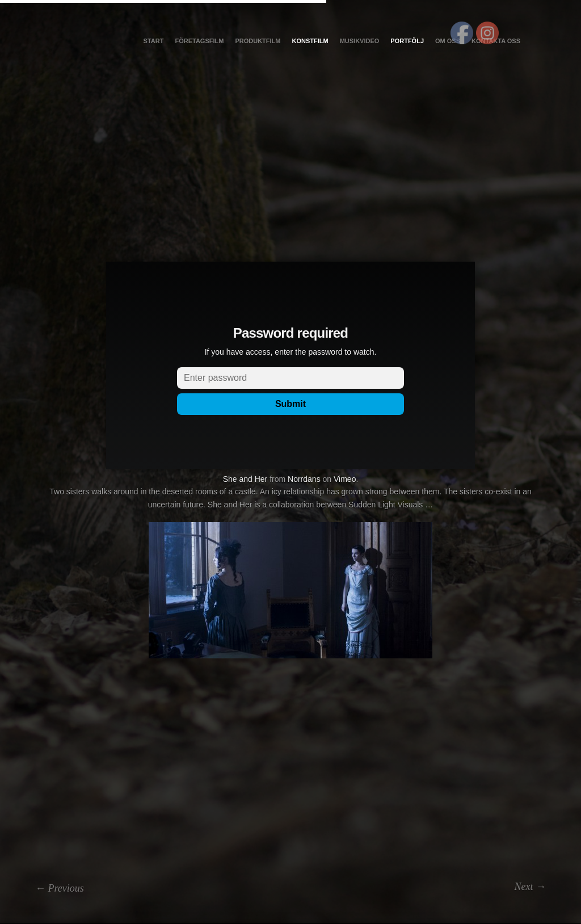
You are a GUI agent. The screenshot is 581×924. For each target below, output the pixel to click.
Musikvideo (360, 41)
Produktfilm (258, 41)
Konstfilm (310, 41)
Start (154, 41)
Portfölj (407, 41)
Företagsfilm (199, 41)
